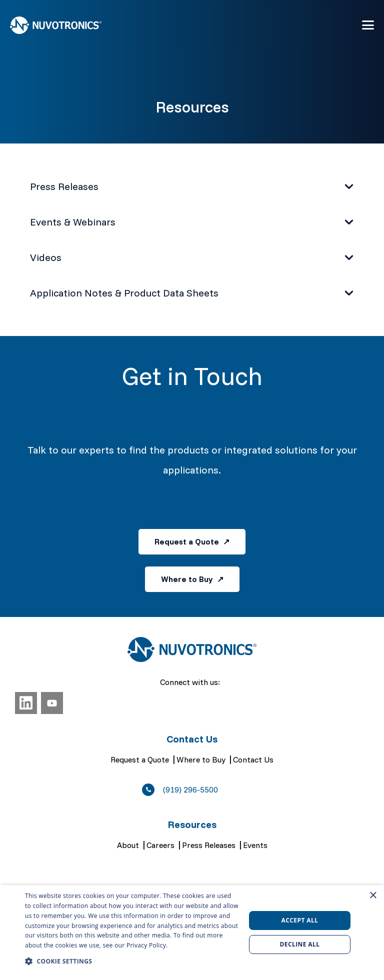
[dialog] (192, 932)
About (128, 845)
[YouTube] (52, 703)
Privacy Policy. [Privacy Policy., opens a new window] (147, 945)
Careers (160, 845)
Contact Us (253, 759)
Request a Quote (140, 759)
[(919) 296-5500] (152, 790)
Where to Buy (201, 759)
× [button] (373, 896)
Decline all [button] (300, 944)
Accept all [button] (300, 920)
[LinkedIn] (26, 703)
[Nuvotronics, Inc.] (56, 25)
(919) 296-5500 (190, 789)
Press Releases (209, 845)
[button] (368, 25)
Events (255, 845)
